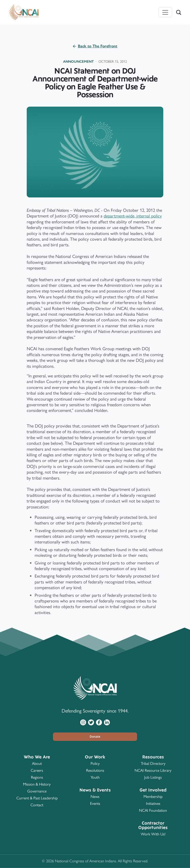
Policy (95, 763)
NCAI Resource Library (153, 770)
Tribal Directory (153, 763)
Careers (37, 770)
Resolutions (95, 770)
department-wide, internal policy (133, 216)
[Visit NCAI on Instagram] (83, 722)
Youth (95, 777)
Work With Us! (153, 834)
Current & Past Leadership (37, 798)
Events (95, 803)
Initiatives (153, 803)
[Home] (24, 12)
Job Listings (153, 777)
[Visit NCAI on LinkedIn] (107, 722)
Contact (37, 805)
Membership (153, 797)
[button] (95, 737)
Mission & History (37, 784)
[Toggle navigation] (165, 12)
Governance (37, 791)
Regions (37, 777)
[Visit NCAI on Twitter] (91, 722)
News (95, 797)
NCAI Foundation (153, 810)
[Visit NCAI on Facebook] (99, 722)
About (37, 763)
